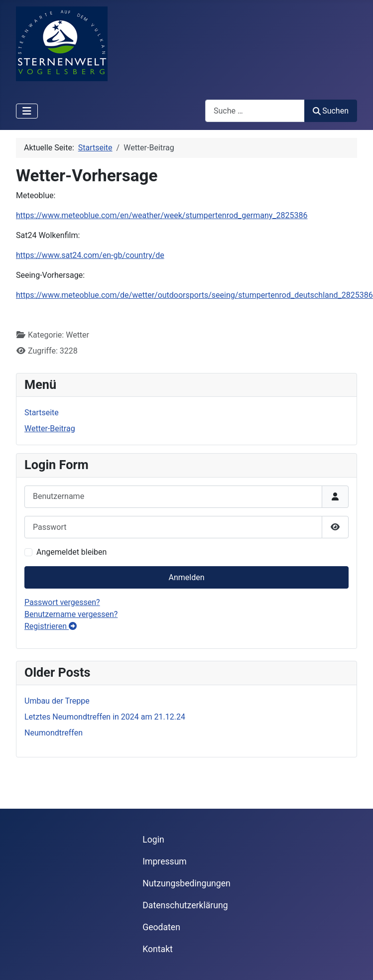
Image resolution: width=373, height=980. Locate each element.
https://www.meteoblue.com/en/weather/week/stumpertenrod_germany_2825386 (162, 215)
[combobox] (255, 111)
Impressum (165, 861)
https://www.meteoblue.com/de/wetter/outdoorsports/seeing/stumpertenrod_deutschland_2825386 (194, 295)
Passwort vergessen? (62, 602)
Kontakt (158, 949)
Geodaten (161, 927)
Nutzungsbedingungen (186, 883)
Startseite (42, 413)
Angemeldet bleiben (71, 552)
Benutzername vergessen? (71, 614)
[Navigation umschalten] (27, 111)
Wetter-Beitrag (50, 429)
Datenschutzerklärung (185, 905)
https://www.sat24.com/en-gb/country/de (90, 255)
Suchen (331, 111)
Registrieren (51, 626)
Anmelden (186, 577)
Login (153, 840)
